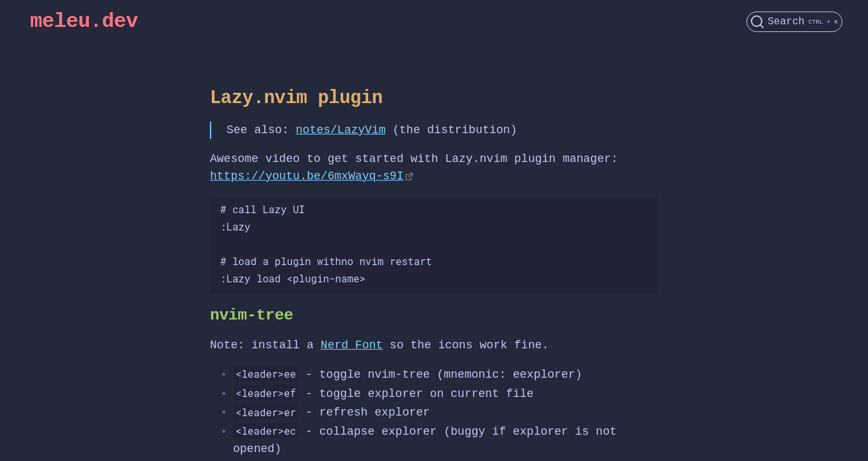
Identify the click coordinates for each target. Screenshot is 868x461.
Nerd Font (352, 345)
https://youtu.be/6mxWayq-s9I (307, 176)
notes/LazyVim (341, 130)
